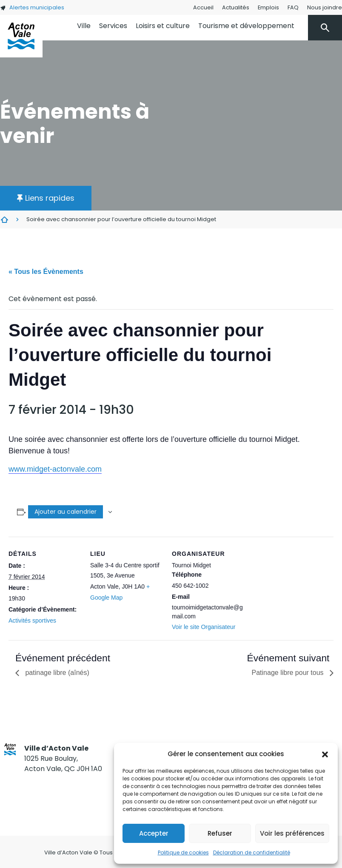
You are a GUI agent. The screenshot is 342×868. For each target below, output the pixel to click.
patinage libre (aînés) (56, 673)
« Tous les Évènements (46, 272)
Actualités (236, 7)
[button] (325, 754)
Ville (84, 26)
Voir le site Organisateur (204, 627)
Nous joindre (325, 7)
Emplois (268, 7)
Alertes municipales (32, 7)
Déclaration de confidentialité (252, 852)
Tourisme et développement (246, 26)
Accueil (203, 7)
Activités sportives (32, 620)
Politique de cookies (183, 852)
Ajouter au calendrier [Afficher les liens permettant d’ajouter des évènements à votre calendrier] (66, 512)
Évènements (4, 219)
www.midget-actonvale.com (55, 469)
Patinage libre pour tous (289, 673)
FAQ (293, 7)
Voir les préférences (292, 833)
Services (113, 26)
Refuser (220, 833)
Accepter (154, 833)
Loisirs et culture (163, 26)
